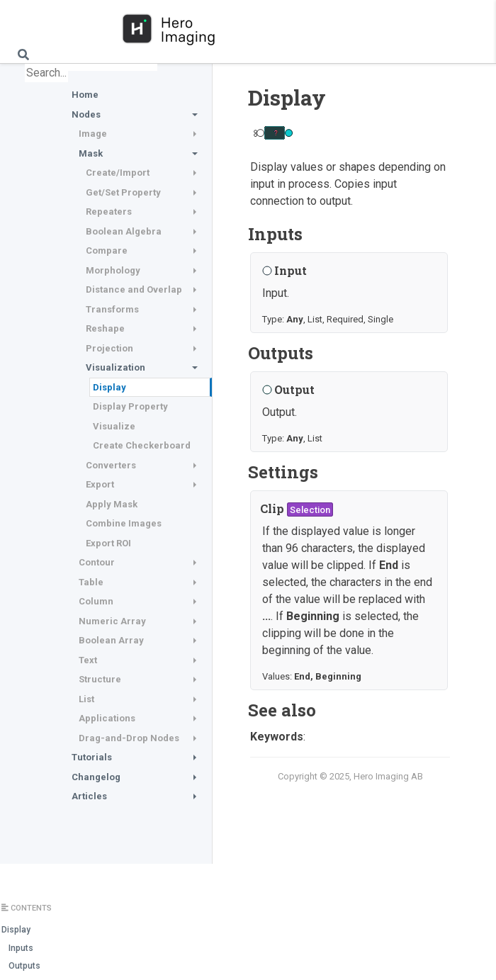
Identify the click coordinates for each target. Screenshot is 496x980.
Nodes (86, 114)
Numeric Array (112, 621)
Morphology (113, 270)
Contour (97, 562)
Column (96, 601)
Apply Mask (112, 504)
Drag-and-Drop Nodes (129, 738)
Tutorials (92, 757)
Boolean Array (111, 640)
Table (91, 582)
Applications (107, 718)
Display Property (130, 406)
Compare (107, 250)
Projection (109, 348)
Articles (89, 796)
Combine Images (124, 523)
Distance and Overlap (134, 289)
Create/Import (118, 173)
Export (100, 484)
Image (93, 134)
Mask (91, 153)
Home (85, 95)
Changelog (96, 777)
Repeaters (109, 212)
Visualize (114, 426)
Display (109, 387)
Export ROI (108, 543)
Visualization (115, 367)
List (86, 699)
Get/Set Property (123, 192)
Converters (111, 465)
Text (88, 660)
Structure (100, 679)
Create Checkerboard (142, 445)
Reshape (105, 328)
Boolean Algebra (124, 231)
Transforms (112, 309)
